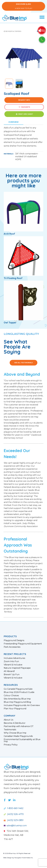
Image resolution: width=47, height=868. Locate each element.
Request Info (24, 100)
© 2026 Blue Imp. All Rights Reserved (17, 853)
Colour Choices (11, 696)
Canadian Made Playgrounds (18, 736)
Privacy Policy (11, 745)
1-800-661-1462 (14, 808)
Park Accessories (12, 647)
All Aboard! (9, 671)
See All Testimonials (23, 363)
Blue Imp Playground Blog (17, 702)
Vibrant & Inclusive (13, 665)
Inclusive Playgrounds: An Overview (22, 705)
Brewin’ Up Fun (12, 675)
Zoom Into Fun (11, 661)
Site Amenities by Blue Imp (17, 699)
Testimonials (10, 730)
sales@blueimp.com (15, 826)
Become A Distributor (15, 723)
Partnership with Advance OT (19, 726)
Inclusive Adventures (14, 658)
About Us (8, 720)
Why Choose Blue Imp (15, 733)
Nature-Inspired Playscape (17, 668)
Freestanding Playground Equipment (23, 644)
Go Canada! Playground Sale (18, 689)
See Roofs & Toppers (12, 31)
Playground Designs (14, 640)
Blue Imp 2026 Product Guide (19, 692)
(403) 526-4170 (14, 814)
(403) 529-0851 (14, 820)
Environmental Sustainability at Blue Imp (22, 740)
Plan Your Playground (15, 709)
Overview (13, 122)
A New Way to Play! (23, 6)
